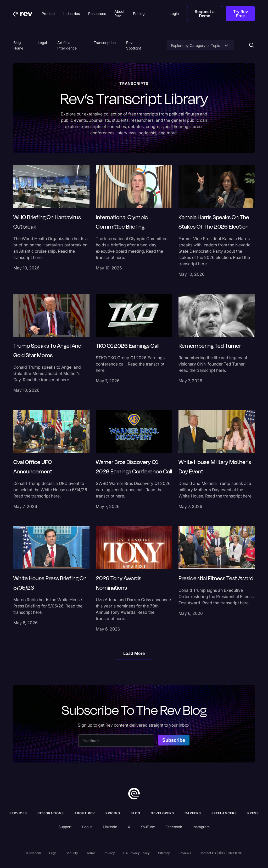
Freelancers (224, 813)
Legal (42, 43)
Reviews (185, 853)
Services (18, 813)
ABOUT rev (85, 813)
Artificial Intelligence (67, 45)
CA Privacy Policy (136, 853)
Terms (91, 853)
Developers (162, 813)
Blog (135, 813)
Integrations (51, 813)
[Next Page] (134, 653)
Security (72, 853)
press (253, 813)
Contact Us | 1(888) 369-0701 (221, 853)
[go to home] (134, 794)
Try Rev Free (241, 14)
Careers (193, 813)
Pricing (113, 813)
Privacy (109, 853)
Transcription (105, 43)
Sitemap (164, 853)
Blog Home (18, 45)
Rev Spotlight (134, 45)
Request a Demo (205, 14)
